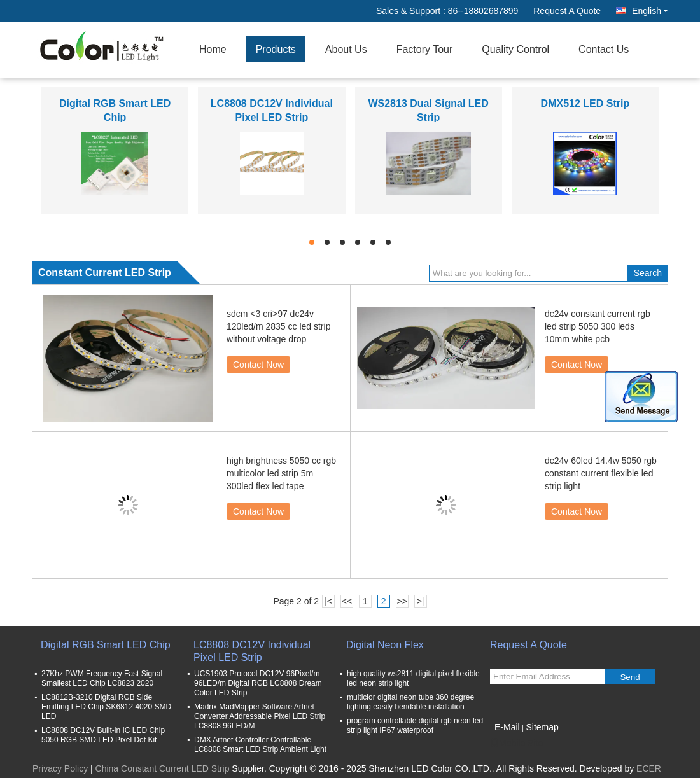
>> (402, 601)
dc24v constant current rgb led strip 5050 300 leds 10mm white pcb (598, 326)
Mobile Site (516, 743)
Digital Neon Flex (385, 645)
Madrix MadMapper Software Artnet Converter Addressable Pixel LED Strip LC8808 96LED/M (260, 716)
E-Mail (507, 727)
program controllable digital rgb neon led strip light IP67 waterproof (415, 726)
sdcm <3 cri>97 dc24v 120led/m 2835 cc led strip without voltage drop (278, 326)
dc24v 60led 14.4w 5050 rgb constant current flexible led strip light (601, 473)
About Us (346, 49)
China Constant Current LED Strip (163, 768)
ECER (649, 768)
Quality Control (515, 49)
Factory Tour (425, 49)
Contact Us (604, 49)
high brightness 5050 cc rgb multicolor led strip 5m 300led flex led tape (281, 473)
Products (276, 49)
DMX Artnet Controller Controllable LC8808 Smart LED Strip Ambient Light (260, 745)
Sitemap (542, 727)
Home (213, 49)
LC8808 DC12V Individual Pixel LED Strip (252, 651)
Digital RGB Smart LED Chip (106, 645)
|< (328, 601)
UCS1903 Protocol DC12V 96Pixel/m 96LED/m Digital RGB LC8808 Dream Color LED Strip (258, 683)
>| (421, 601)
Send (630, 677)
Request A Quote (567, 11)
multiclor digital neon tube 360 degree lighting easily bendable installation (410, 702)
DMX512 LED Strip (585, 103)
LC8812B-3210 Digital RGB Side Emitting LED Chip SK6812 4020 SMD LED (106, 707)
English (650, 11)
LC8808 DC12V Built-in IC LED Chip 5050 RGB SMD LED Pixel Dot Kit (103, 735)
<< (347, 601)
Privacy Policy (60, 768)
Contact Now (258, 365)
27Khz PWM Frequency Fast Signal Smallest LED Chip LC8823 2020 (102, 678)
